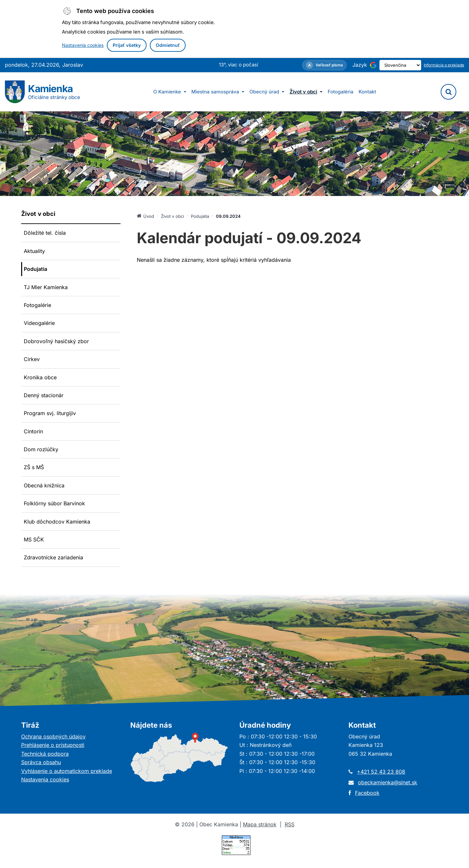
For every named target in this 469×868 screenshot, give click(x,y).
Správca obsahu (41, 762)
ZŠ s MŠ (34, 467)
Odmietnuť (168, 45)
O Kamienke (170, 92)
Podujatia (36, 269)
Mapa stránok (260, 824)
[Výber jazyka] (395, 65)
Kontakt (367, 92)
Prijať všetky (127, 45)
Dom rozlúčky (41, 449)
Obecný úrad (267, 92)
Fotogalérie (37, 305)
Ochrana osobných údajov (53, 736)
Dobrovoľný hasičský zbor (56, 341)
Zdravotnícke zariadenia (53, 557)
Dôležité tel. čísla (45, 233)
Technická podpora (45, 754)
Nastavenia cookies (83, 45)
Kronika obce (40, 377)
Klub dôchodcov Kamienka (57, 522)
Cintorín (33, 431)
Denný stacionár (44, 395)
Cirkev (32, 359)
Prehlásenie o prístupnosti (53, 745)
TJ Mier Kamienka (46, 287)
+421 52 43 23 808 (381, 772)
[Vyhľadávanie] (448, 92)
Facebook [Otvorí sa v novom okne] (367, 793)
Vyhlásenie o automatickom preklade (67, 771)
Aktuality (34, 251)
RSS (290, 824)
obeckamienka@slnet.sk (388, 782)
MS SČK (34, 539)
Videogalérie (39, 323)
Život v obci (306, 92)
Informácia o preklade (444, 65)
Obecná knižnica (44, 485)
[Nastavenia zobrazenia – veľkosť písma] (313, 65)
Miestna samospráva (218, 92)
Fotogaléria (341, 92)
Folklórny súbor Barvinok (54, 503)
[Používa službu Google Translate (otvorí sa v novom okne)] (362, 65)
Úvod (145, 216)
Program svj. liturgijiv (50, 413)
